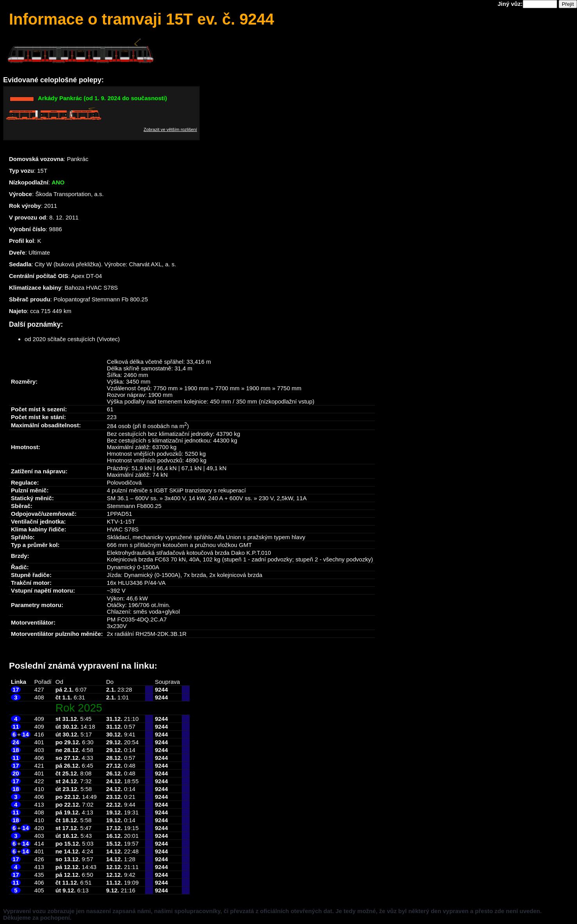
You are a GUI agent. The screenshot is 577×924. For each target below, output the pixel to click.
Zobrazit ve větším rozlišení (170, 129)
